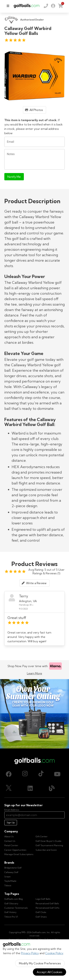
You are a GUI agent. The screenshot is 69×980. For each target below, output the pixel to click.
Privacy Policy (30, 953)
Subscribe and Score (46, 850)
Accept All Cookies (49, 972)
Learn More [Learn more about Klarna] (34, 673)
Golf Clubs (41, 912)
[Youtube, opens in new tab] (57, 774)
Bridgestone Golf (13, 868)
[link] (53, 6)
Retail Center (11, 845)
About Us (9, 836)
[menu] (8, 6)
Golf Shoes (41, 917)
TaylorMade (10, 881)
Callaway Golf (11, 872)
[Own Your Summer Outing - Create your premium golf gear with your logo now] (34, 714)
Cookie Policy (54, 953)
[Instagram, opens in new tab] (25, 774)
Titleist (8, 885)
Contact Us (10, 841)
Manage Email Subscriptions (19, 854)
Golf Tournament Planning (49, 845)
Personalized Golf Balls (47, 903)
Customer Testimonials (16, 908)
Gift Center (42, 836)
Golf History (10, 912)
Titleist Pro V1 (11, 917)
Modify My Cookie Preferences (40, 963)
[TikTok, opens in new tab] (41, 774)
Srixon (7, 877)
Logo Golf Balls (43, 899)
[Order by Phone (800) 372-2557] (46, 6)
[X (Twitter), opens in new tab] (9, 788)
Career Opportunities (15, 850)
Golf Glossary (11, 903)
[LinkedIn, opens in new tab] (30, 788)
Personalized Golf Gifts (48, 908)
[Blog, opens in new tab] (52, 788)
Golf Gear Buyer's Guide (48, 841)
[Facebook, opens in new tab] (9, 774)
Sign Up (11, 822)
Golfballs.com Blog (14, 899)
